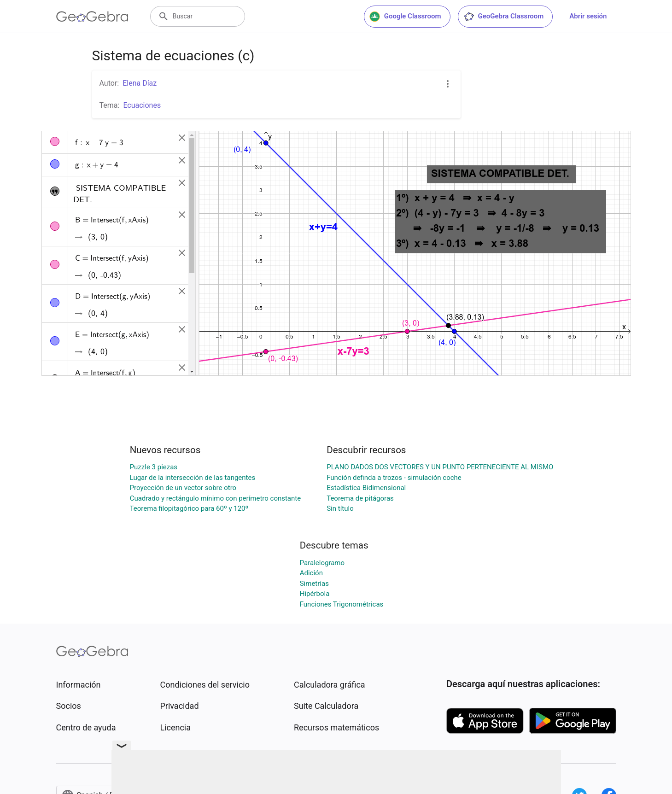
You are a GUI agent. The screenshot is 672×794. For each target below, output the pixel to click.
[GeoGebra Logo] (92, 17)
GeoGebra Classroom (504, 17)
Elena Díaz (140, 83)
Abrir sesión (588, 16)
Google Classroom (405, 17)
